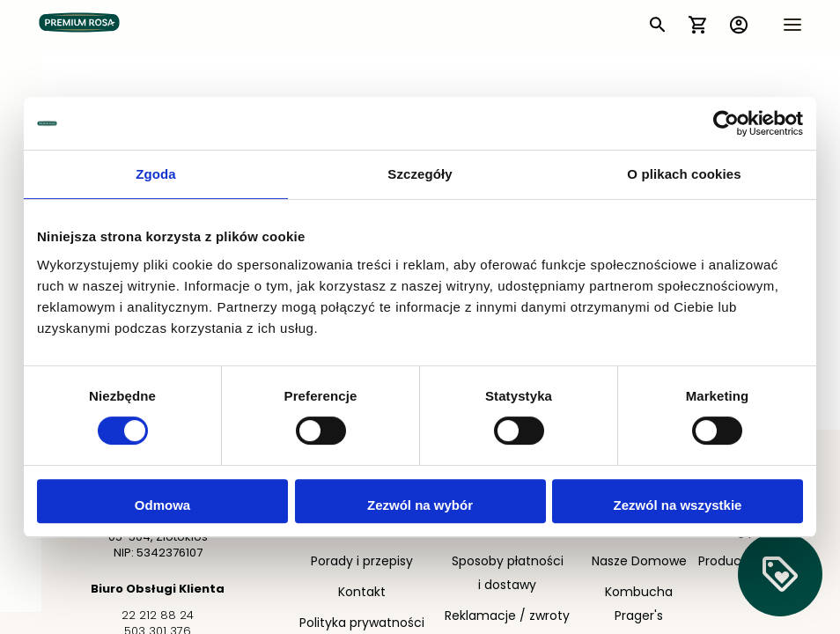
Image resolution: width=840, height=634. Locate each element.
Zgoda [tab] (156, 174)
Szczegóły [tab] (420, 174)
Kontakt (362, 593)
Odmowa (162, 505)
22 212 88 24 (158, 616)
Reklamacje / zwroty (507, 617)
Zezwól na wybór (420, 505)
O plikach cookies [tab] (684, 174)
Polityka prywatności (362, 624)
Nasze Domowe (639, 562)
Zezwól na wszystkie (678, 505)
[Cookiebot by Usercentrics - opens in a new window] (726, 123)
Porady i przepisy (362, 562)
